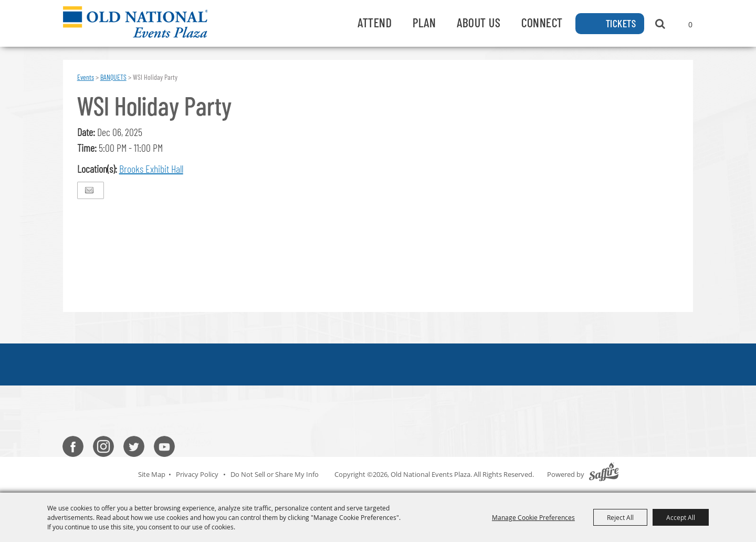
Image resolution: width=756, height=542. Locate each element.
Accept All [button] (681, 517)
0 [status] (690, 24)
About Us (479, 22)
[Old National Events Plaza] (135, 22)
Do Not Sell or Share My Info (275, 474)
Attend (375, 22)
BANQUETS (113, 77)
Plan (424, 22)
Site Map (152, 474)
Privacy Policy (197, 474)
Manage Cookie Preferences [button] (533, 517)
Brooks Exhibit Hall (151, 169)
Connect (542, 22)
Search (660, 24)
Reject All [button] (620, 517)
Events (86, 77)
